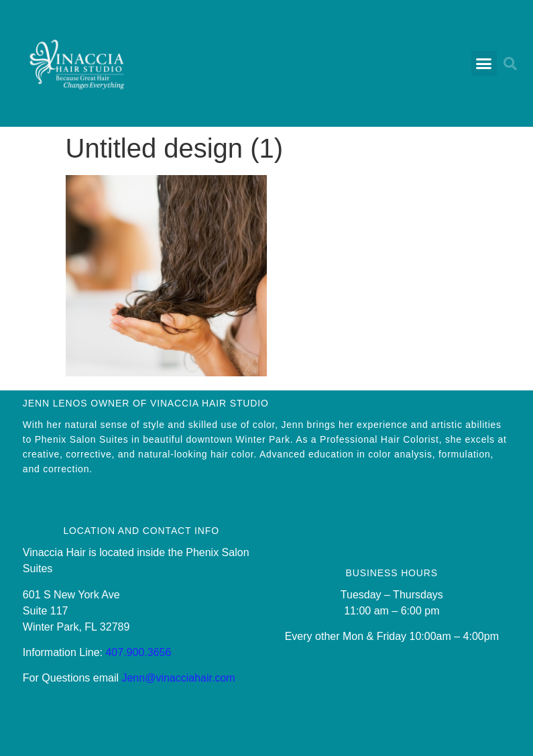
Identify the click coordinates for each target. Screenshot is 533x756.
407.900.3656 (138, 652)
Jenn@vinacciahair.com (178, 678)
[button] (484, 64)
